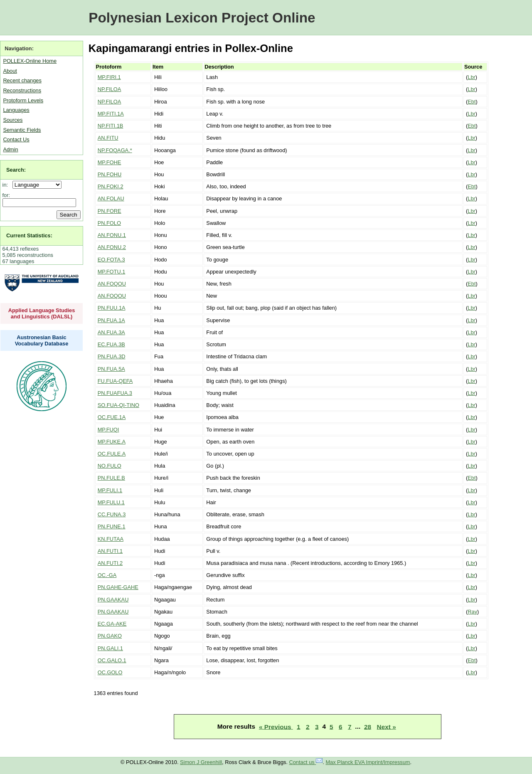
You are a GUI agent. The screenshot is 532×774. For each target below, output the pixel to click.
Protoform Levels (23, 100)
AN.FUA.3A (111, 332)
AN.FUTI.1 (110, 551)
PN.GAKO (110, 636)
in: (7, 185)
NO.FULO (110, 466)
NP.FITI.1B (111, 126)
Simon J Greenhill (201, 762)
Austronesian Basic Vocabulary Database (42, 340)
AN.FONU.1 (112, 235)
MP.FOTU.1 (112, 272)
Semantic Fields (22, 130)
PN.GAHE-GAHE (118, 587)
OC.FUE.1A (112, 417)
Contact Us (16, 139)
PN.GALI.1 (110, 648)
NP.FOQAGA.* (115, 150)
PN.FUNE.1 (112, 526)
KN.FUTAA (111, 539)
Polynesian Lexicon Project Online (202, 18)
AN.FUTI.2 (110, 563)
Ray (472, 612)
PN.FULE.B (111, 478)
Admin (10, 149)
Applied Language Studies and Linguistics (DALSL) (42, 313)
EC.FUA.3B (111, 344)
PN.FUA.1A (111, 320)
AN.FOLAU (111, 198)
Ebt (472, 102)
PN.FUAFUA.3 (115, 393)
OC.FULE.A (112, 454)
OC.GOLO (110, 672)
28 (368, 726)
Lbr (472, 77)
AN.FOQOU (112, 284)
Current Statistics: (29, 235)
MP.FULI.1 (110, 490)
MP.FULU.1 (111, 502)
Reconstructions (22, 90)
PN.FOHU (110, 174)
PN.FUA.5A (111, 369)
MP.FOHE (110, 162)
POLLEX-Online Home (30, 61)
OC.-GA (107, 575)
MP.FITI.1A (111, 114)
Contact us (306, 762)
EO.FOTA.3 (111, 260)
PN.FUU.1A (112, 308)
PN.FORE (110, 211)
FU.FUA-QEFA (115, 381)
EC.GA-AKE (112, 624)
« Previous (276, 726)
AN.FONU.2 (112, 247)
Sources (13, 120)
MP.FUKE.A (112, 442)
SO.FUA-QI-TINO (118, 405)
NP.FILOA (110, 89)
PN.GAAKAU (113, 600)
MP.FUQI (108, 430)
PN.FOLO (109, 223)
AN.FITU (108, 138)
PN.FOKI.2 (111, 186)
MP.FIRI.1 (109, 77)
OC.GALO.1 (112, 660)
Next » (387, 726)
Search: (16, 170)
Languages (16, 110)
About (10, 71)
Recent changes (22, 80)
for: (6, 195)
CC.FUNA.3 (112, 514)
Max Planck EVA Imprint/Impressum (368, 762)
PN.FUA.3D (112, 356)
